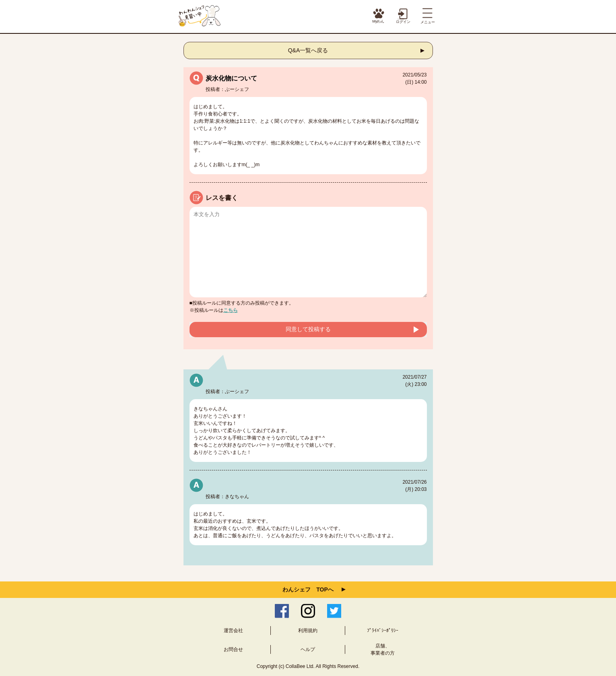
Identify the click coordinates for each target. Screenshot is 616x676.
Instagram (308, 611)
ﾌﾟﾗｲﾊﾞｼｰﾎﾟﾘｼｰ (383, 631)
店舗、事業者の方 (383, 649)
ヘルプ (308, 649)
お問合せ (233, 649)
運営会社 (233, 631)
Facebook (282, 611)
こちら (231, 310)
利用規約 (308, 631)
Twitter (334, 611)
